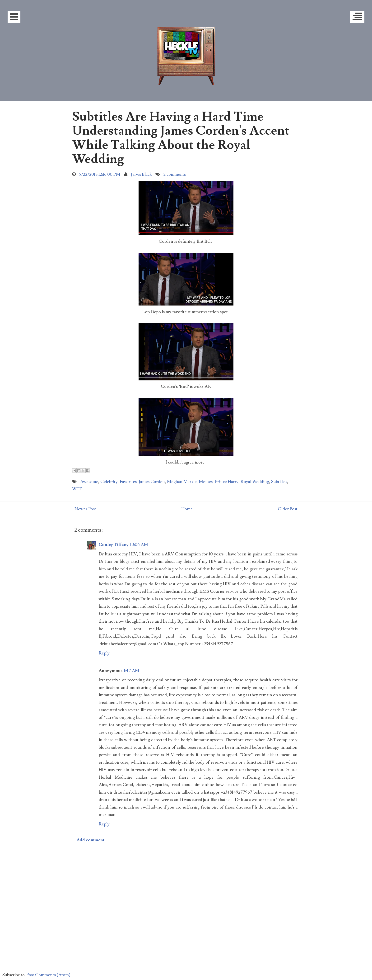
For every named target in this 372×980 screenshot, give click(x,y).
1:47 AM (132, 671)
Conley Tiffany (114, 545)
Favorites (128, 482)
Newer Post (85, 509)
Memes (206, 482)
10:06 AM (139, 545)
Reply (104, 653)
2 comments (175, 174)
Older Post (288, 509)
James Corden (152, 482)
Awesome (89, 482)
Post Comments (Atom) (48, 975)
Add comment (91, 840)
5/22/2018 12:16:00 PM (100, 174)
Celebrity (109, 482)
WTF (77, 489)
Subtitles (279, 482)
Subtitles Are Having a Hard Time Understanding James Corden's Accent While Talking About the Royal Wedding (181, 138)
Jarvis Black (141, 174)
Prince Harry (227, 482)
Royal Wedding (255, 482)
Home (187, 509)
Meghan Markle (182, 482)
